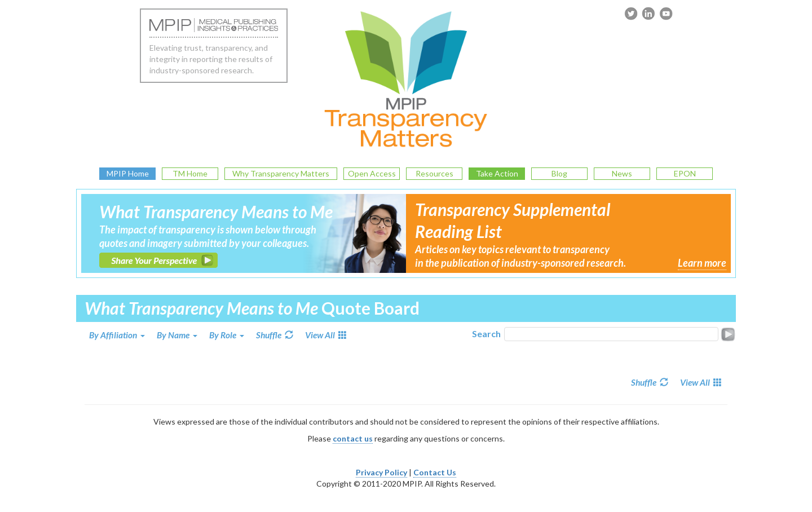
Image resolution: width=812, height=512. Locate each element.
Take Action (497, 173)
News (622, 173)
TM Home (190, 173)
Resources (434, 173)
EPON (685, 173)
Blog (559, 173)
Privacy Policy (381, 472)
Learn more (702, 263)
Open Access (372, 173)
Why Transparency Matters (281, 173)
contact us (353, 438)
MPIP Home (128, 173)
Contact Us (435, 472)
